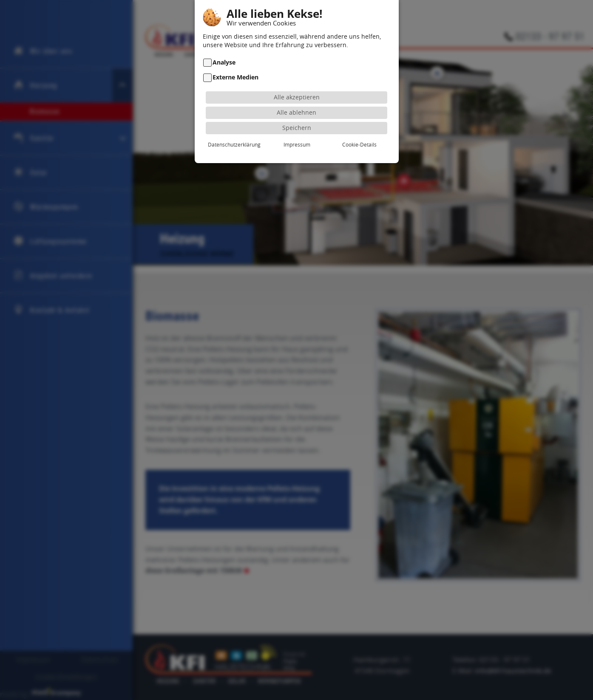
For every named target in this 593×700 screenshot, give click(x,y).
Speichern (297, 114)
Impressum (297, 131)
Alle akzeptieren (297, 84)
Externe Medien (235, 64)
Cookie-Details (359, 131)
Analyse (224, 49)
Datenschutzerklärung (234, 131)
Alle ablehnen (296, 99)
